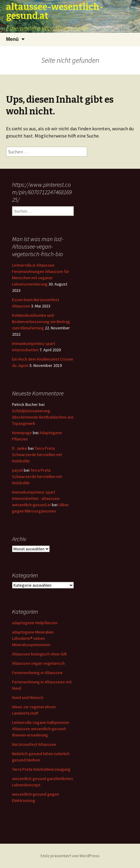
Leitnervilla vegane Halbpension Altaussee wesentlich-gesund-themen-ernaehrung (41, 729)
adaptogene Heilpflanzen (35, 623)
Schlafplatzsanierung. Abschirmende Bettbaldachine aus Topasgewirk (43, 417)
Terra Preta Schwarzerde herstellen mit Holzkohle (37, 455)
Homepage (22, 433)
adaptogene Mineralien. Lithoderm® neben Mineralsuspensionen (33, 638)
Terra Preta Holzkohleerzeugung (41, 769)
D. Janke (20, 448)
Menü (12, 39)
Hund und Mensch (28, 697)
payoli (17, 470)
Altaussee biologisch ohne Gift (39, 654)
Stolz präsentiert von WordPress (70, 856)
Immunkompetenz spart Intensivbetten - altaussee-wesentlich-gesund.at (36, 498)
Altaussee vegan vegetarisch (38, 663)
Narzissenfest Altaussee (34, 744)
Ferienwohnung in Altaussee (37, 673)
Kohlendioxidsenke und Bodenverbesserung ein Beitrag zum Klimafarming (41, 322)
